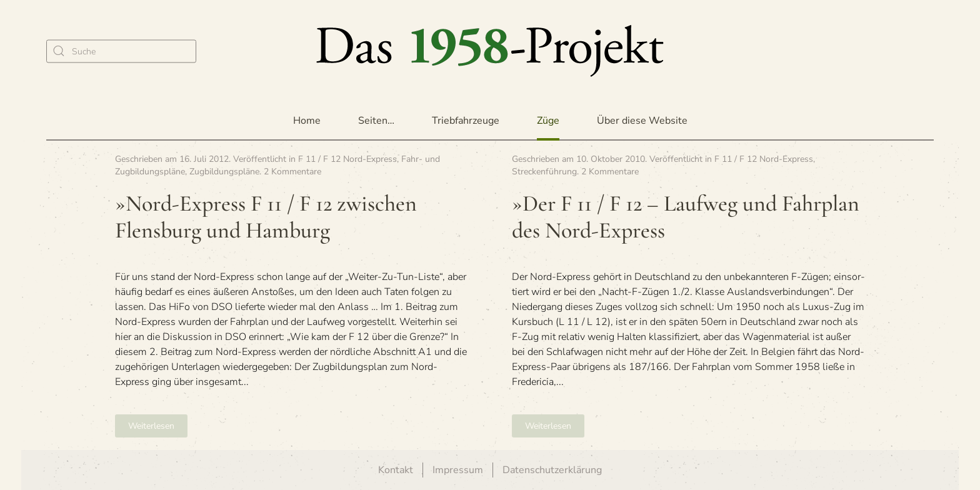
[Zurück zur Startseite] (490, 51)
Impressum (458, 470)
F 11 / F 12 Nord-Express (347, 159)
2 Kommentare (292, 172)
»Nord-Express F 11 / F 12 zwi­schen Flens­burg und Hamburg (266, 217)
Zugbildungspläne (224, 172)
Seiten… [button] (376, 121)
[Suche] (121, 51)
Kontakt (396, 470)
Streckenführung (544, 172)
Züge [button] (548, 121)
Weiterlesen (151, 426)
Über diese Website (642, 121)
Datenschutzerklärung (552, 470)
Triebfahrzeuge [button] (466, 121)
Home (307, 121)
